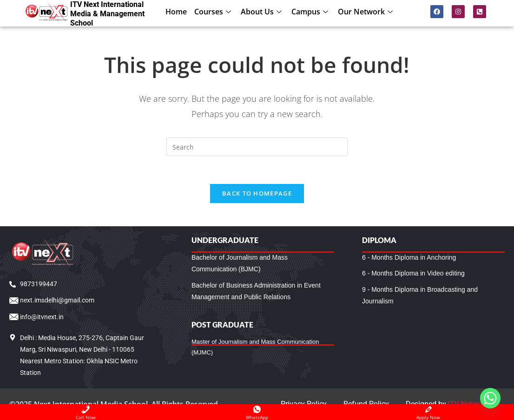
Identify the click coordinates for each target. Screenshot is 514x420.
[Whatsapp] (490, 398)
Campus (311, 12)
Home (176, 12)
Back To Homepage (257, 193)
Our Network (366, 12)
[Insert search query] (257, 147)
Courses (214, 12)
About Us (262, 12)
